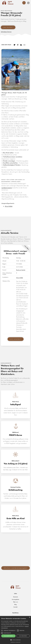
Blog (15, 604)
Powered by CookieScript (15, 642)
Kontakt (15, 607)
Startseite (16, 597)
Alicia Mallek (9, 206)
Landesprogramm (7, 188)
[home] (7, 3)
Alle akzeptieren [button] (8, 636)
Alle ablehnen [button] (23, 636)
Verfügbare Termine (6, 32)
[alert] (15, 630)
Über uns (16, 602)
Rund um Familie (21, 272)
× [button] (30, 617)
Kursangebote (15, 599)
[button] (15, 640)
